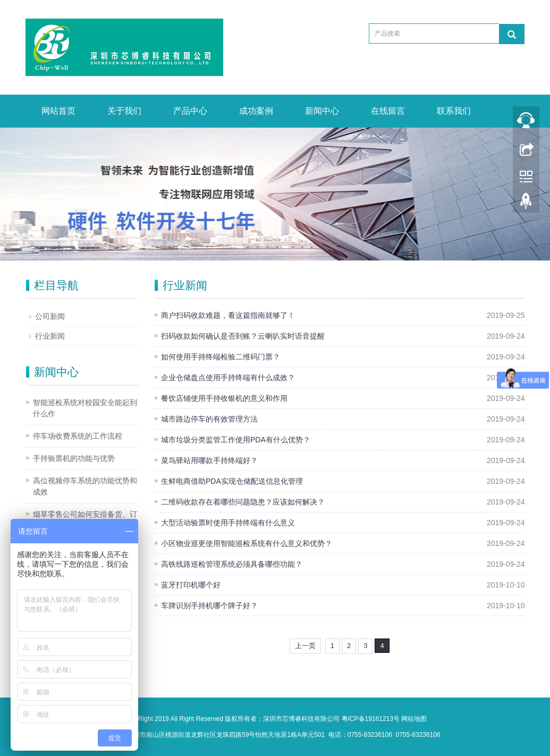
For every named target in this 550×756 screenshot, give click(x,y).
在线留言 (388, 111)
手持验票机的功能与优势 (74, 458)
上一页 (305, 646)
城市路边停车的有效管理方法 (209, 419)
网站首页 (58, 111)
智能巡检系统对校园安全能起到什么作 (85, 408)
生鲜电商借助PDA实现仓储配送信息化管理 (232, 481)
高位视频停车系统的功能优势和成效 (85, 486)
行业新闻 (50, 336)
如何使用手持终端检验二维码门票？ (221, 357)
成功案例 (256, 111)
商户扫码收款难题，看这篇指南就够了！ (228, 315)
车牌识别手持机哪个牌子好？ (209, 606)
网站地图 (414, 719)
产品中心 (190, 111)
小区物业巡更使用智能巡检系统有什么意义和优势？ (247, 543)
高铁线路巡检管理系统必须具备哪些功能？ (232, 564)
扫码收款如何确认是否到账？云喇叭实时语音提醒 (243, 336)
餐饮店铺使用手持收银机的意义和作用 (224, 398)
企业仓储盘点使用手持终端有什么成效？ (228, 377)
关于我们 (124, 111)
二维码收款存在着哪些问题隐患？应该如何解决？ (243, 502)
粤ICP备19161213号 (371, 719)
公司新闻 (50, 316)
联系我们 (454, 111)
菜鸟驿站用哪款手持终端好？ (209, 460)
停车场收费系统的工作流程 (78, 436)
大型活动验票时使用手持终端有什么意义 (228, 523)
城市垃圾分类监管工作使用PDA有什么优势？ (236, 440)
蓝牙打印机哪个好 (191, 585)
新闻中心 (322, 111)
